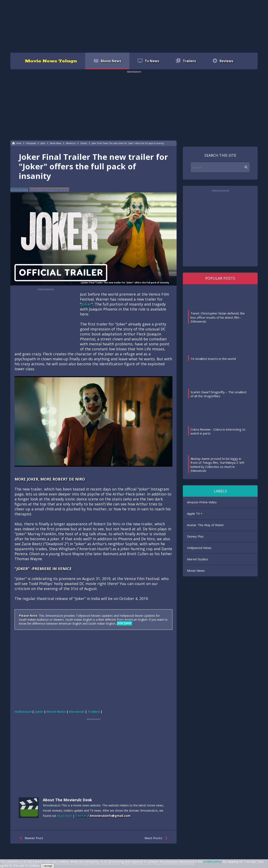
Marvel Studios (198, 559)
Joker (86, 304)
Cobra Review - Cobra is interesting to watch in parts (218, 431)
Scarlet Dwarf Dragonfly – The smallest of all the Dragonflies (219, 394)
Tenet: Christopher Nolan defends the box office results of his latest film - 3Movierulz (218, 317)
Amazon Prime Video (202, 502)
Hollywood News (199, 548)
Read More (64, 816)
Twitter (81, 816)
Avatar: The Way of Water (205, 525)
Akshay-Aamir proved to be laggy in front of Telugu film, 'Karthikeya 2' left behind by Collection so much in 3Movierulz (217, 465)
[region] (134, 26)
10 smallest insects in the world (213, 359)
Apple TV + (195, 514)
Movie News (196, 571)
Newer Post (30, 838)
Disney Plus (195, 536)
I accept (47, 866)
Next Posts (157, 838)
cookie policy (212, 861)
